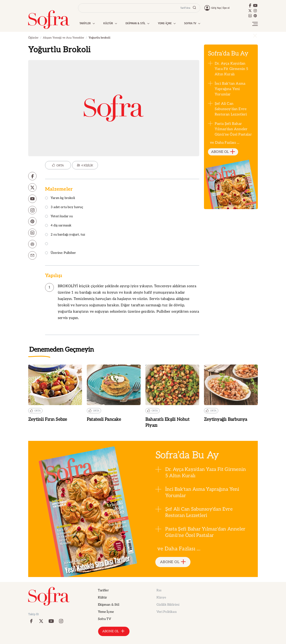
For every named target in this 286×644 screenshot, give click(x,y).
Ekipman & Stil (109, 605)
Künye (161, 598)
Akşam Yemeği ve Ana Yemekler (64, 38)
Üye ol (226, 8)
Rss (159, 590)
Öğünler (33, 38)
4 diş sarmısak (58, 226)
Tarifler (103, 590)
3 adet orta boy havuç (64, 207)
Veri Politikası (167, 612)
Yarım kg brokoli (60, 198)
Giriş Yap (216, 8)
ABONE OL (223, 152)
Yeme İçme (106, 612)
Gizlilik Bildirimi (168, 605)
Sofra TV (104, 619)
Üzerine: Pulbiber (60, 253)
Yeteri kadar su (59, 217)
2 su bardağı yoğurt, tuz (65, 235)
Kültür (103, 598)
